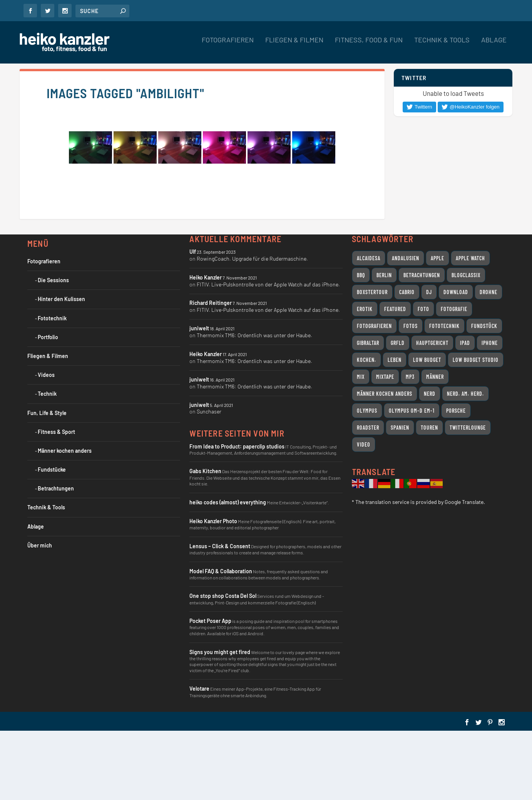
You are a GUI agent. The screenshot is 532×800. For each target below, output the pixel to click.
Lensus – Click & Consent (220, 546)
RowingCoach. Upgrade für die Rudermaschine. (252, 259)
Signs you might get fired (220, 652)
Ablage (494, 46)
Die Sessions (53, 280)
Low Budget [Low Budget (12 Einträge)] (427, 360)
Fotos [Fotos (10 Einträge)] (411, 326)
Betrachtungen (56, 488)
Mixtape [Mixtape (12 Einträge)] (385, 377)
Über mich (40, 545)
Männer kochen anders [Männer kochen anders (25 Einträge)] (385, 394)
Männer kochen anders (65, 451)
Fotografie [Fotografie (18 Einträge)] (454, 309)
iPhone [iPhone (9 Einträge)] (490, 343)
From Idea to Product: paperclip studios (237, 446)
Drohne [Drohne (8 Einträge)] (489, 292)
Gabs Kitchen (205, 471)
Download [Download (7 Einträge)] (456, 292)
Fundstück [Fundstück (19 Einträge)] (484, 326)
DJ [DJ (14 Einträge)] (429, 292)
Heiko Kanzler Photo (213, 521)
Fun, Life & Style (47, 413)
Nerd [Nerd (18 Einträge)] (430, 394)
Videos (46, 375)
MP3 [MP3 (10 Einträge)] (410, 377)
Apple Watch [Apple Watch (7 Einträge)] (470, 258)
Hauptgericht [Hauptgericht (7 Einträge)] (432, 343)
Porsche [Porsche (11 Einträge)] (456, 411)
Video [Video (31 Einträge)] (364, 444)
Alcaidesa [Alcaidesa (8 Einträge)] (369, 258)
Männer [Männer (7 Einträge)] (435, 377)
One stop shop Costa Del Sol (223, 596)
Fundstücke (52, 469)
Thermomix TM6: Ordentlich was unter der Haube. (254, 335)
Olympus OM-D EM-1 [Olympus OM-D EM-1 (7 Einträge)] (412, 411)
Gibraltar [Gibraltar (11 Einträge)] (368, 343)
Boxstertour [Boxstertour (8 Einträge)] (372, 292)
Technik (47, 394)
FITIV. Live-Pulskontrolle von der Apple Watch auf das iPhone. (268, 284)
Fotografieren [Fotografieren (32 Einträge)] (374, 326)
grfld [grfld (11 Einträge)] (398, 343)
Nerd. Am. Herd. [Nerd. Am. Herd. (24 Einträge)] (465, 394)
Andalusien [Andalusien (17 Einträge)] (406, 258)
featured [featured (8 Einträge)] (395, 309)
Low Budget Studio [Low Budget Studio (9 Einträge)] (476, 360)
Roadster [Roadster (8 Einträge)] (368, 428)
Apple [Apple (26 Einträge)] (437, 258)
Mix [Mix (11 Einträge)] (361, 377)
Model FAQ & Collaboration (221, 571)
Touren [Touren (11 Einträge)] (429, 428)
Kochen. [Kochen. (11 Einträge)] (366, 360)
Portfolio (48, 337)
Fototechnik (52, 318)
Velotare (199, 689)
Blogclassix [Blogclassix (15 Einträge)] (466, 275)
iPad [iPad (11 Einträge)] (465, 343)
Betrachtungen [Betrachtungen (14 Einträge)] (422, 275)
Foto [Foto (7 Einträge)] (423, 309)
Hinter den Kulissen (61, 299)
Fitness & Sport (56, 432)
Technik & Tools (442, 46)
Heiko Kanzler (206, 277)
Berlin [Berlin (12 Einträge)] (384, 275)
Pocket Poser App (210, 621)
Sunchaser (209, 411)
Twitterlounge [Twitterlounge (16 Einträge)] (468, 428)
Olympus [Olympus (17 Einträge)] (367, 411)
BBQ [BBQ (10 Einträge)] (361, 275)
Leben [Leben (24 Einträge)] (395, 360)
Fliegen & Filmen (294, 46)
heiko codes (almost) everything (228, 502)
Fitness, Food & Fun (369, 46)
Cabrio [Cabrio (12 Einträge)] (407, 292)
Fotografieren (228, 46)
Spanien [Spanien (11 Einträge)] (400, 428)
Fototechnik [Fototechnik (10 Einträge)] (444, 326)
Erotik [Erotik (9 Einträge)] (365, 309)
